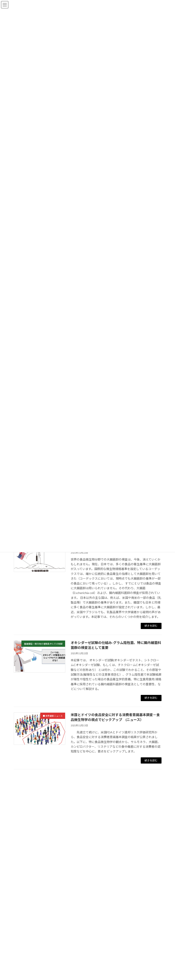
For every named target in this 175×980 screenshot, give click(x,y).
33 (114, 781)
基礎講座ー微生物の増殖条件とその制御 (49, 897)
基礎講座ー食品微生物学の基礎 (43, 831)
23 (77, 781)
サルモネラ (28, 974)
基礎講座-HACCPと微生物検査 (42, 926)
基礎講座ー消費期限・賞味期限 (43, 936)
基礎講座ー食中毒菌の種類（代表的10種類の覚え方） (59, 840)
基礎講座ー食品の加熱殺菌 (39, 878)
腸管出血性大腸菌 (33, 964)
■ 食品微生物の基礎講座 (35, 822)
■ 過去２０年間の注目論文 (37, 955)
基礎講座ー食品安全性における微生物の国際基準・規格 (60, 945)
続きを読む (151, 626)
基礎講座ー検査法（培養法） (41, 907)
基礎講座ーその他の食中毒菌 (41, 850)
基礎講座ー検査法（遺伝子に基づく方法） (51, 916)
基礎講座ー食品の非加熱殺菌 (41, 888)
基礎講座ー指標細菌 (35, 859)
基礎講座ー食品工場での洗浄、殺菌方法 (49, 869)
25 (96, 781)
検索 (137, 796)
